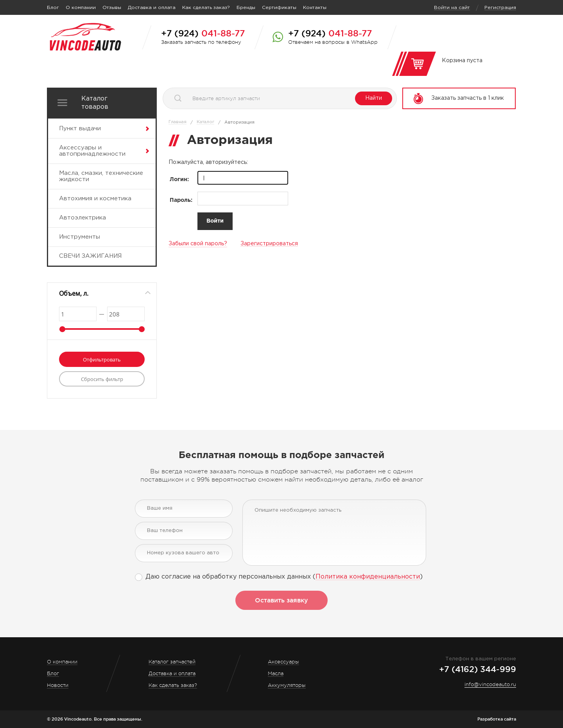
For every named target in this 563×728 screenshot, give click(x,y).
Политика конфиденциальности (368, 577)
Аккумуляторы (287, 685)
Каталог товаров (95, 103)
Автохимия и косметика (95, 199)
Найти (374, 98)
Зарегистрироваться (269, 244)
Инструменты (80, 237)
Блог (53, 8)
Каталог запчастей (172, 662)
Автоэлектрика (82, 218)
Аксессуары (283, 662)
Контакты (315, 8)
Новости (58, 685)
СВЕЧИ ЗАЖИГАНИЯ (90, 256)
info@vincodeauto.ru (490, 684)
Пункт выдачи (80, 129)
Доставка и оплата (152, 8)
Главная (178, 122)
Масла (276, 673)
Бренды (246, 8)
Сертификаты (279, 8)
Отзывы (112, 8)
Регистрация (500, 8)
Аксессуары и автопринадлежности (92, 151)
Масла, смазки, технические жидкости (101, 176)
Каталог (205, 122)
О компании (81, 8)
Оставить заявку (281, 600)
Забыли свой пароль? (198, 244)
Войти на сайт (452, 8)
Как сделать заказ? (206, 8)
